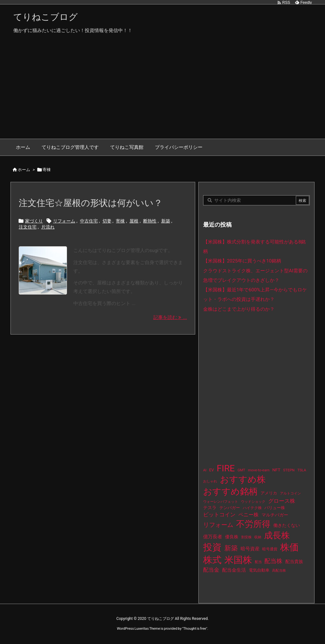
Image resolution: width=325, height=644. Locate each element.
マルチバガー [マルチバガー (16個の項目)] (275, 515)
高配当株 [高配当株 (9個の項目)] (279, 571)
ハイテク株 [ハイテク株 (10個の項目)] (252, 508)
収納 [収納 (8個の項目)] (258, 537)
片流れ (48, 227)
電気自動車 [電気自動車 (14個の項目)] (259, 570)
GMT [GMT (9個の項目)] (242, 470)
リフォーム (64, 221)
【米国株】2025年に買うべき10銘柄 (242, 261)
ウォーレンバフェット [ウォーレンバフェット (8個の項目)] (221, 502)
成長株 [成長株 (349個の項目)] (277, 535)
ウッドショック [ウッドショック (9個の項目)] (253, 502)
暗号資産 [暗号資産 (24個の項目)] (250, 549)
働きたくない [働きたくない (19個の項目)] (287, 525)
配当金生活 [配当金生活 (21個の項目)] (234, 570)
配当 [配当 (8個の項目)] (258, 562)
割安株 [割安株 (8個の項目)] (246, 537)
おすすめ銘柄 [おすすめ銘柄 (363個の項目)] (230, 491)
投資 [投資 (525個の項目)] (212, 547)
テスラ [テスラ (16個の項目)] (210, 508)
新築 (166, 221)
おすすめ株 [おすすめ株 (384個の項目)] (243, 479)
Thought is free (195, 629)
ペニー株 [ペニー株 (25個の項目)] (249, 515)
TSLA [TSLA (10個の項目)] (302, 470)
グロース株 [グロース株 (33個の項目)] (282, 501)
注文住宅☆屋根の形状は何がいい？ (91, 203)
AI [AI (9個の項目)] (205, 470)
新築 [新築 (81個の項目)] (231, 548)
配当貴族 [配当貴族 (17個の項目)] (294, 561)
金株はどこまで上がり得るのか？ (239, 309)
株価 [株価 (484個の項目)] (289, 547)
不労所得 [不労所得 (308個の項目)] (253, 524)
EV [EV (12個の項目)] (212, 470)
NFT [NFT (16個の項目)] (276, 470)
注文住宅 (28, 227)
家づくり (34, 221)
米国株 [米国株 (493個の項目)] (238, 560)
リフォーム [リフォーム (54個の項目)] (218, 525)
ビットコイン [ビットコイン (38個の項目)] (219, 515)
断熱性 (150, 221)
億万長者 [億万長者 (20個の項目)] (213, 537)
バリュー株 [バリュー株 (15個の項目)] (275, 508)
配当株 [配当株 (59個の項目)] (273, 561)
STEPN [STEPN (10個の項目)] (289, 470)
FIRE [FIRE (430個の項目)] (226, 468)
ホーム (24, 170)
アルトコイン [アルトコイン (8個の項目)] (290, 493)
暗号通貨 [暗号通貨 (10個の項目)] (270, 549)
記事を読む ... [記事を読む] (170, 317)
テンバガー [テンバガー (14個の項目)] (230, 508)
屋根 (134, 221)
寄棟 (120, 221)
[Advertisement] (162, 91)
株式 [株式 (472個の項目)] (212, 560)
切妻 (107, 221)
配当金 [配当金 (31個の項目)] (211, 570)
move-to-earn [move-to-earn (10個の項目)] (259, 470)
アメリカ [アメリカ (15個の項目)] (269, 493)
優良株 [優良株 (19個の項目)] (232, 537)
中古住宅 (89, 221)
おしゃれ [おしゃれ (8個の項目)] (210, 481)
